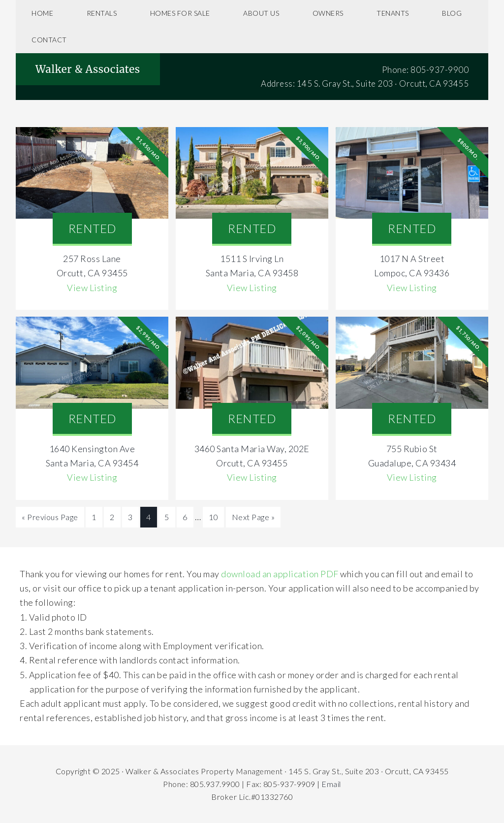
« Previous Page (50, 517)
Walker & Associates (88, 69)
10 (213, 517)
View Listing (92, 288)
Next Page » (253, 517)
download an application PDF (280, 574)
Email (331, 784)
